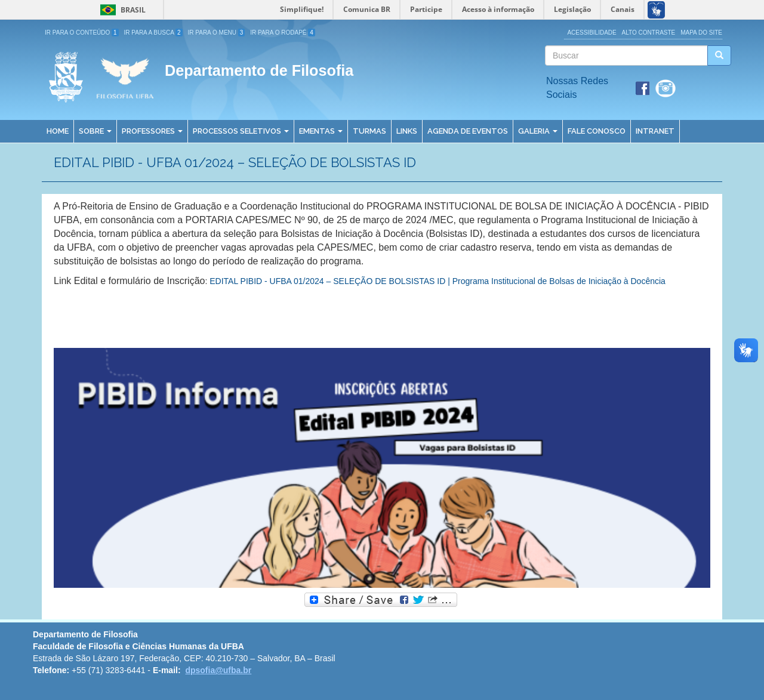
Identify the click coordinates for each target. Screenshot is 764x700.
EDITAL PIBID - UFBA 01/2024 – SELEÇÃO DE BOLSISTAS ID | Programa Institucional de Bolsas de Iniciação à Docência (438, 281)
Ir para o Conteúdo (82, 33)
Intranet (655, 131)
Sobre (95, 131)
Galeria (538, 131)
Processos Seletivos (241, 131)
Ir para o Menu (217, 33)
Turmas (369, 131)
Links (407, 131)
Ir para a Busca (153, 33)
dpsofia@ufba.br (218, 670)
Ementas (321, 131)
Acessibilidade (592, 33)
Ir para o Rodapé (283, 33)
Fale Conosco (597, 131)
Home (58, 131)
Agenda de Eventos (468, 131)
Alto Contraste (649, 33)
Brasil (121, 10)
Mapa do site (701, 33)
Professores (152, 131)
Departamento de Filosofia (259, 70)
